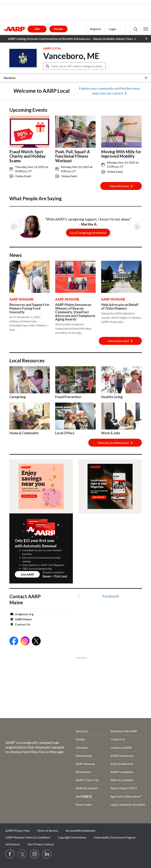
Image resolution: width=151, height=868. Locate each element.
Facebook (111, 596)
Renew (47, 576)
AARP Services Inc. (122, 756)
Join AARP (27, 574)
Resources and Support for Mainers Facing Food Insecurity (29, 308)
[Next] (137, 227)
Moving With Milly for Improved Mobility (121, 154)
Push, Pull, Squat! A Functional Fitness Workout (73, 156)
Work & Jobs (111, 433)
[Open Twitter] (36, 641)
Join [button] (37, 29)
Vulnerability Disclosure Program (115, 837)
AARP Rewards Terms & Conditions (28, 837)
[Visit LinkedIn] (47, 854)
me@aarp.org (24, 614)
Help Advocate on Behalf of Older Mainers (120, 306)
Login (112, 29)
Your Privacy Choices (41, 844)
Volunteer (82, 747)
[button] (146, 29)
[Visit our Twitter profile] (22, 854)
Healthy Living (112, 397)
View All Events (121, 186)
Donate (80, 739)
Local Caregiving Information (88, 233)
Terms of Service (47, 830)
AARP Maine (23, 619)
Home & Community (24, 433)
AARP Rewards (85, 764)
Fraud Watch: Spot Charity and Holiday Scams (27, 156)
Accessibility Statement (80, 830)
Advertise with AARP (124, 731)
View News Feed (120, 341)
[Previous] (14, 227)
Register (96, 29)
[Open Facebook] (14, 641)
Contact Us (23, 624)
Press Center (84, 804)
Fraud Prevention (68, 397)
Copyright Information (72, 837)
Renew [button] (58, 29)
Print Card (61, 576)
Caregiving (18, 397)
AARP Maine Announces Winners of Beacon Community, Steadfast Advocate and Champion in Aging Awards (75, 312)
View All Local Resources (115, 443)
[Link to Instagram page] (35, 854)
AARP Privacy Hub (18, 830)
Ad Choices (13, 844)
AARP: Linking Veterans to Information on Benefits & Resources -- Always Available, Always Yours (72, 39)
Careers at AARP (121, 747)
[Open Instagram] (25, 641)
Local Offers (65, 433)
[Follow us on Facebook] (10, 854)
